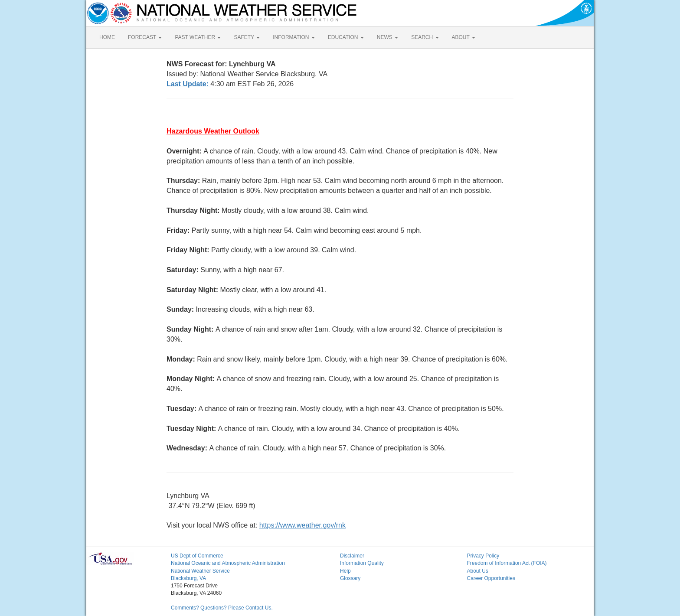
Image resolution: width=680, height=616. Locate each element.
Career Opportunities (491, 578)
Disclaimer (352, 556)
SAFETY (247, 37)
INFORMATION (294, 37)
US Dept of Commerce (197, 556)
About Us (478, 571)
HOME (107, 37)
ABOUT (464, 37)
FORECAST (145, 37)
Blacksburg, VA (188, 578)
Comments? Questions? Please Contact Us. (222, 608)
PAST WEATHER (198, 37)
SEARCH (425, 37)
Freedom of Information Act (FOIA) (507, 563)
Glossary (350, 578)
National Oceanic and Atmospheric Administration (228, 563)
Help (345, 571)
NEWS (387, 37)
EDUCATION (346, 37)
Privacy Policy (483, 556)
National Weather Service (200, 571)
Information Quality (362, 563)
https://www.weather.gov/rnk (302, 525)
